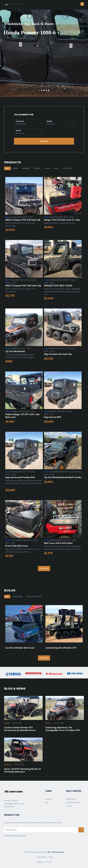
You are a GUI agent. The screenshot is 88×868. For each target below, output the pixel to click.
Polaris (37, 168)
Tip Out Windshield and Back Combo (63, 477)
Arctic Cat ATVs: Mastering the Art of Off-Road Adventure (22, 770)
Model (18, 131)
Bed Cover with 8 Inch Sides (58, 543)
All (7, 168)
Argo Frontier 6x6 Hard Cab (58, 354)
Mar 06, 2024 (17, 723)
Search (44, 141)
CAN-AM (47, 168)
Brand (49, 121)
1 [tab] (39, 90)
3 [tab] (44, 90)
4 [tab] (46, 90)
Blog (47, 802)
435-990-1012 (9, 807)
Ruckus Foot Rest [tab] (34, 597)
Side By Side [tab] (17, 597)
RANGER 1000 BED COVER (58, 286)
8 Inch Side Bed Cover (17, 546)
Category (20, 121)
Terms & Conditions (73, 802)
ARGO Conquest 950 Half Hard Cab (23, 286)
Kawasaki (26, 168)
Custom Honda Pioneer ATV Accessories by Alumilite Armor (20, 729)
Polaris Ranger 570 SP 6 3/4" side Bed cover (22, 416)
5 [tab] (49, 90)
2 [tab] (42, 90)
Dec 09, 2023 (59, 723)
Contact (69, 806)
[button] (28, 123)
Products (49, 799)
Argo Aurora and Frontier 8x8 (20, 477)
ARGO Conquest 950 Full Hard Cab (23, 220)
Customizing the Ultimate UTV (61, 648)
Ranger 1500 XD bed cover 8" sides (62, 220)
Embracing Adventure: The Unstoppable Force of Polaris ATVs (63, 729)
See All (44, 569)
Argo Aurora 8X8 (52, 417)
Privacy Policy (71, 799)
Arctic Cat (67, 168)
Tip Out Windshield (15, 351)
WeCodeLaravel (58, 852)
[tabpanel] (44, 53)
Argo (57, 168)
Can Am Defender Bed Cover (20, 648)
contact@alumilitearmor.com (14, 804)
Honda (15, 168)
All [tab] (7, 597)
